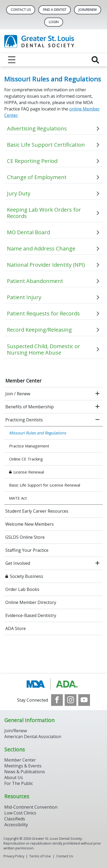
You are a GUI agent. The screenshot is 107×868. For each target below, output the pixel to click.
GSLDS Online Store (25, 537)
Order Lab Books (22, 589)
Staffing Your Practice (27, 550)
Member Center (23, 381)
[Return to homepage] (53, 41)
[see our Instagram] (71, 700)
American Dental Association (33, 737)
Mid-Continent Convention (31, 807)
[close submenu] (97, 420)
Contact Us (21, 10)
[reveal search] (95, 60)
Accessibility (16, 825)
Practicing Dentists (24, 420)
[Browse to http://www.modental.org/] (54, 684)
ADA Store (16, 628)
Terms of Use (40, 856)
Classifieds (15, 819)
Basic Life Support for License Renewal (45, 485)
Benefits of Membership (30, 407)
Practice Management (29, 446)
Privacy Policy (14, 856)
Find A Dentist (55, 10)
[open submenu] (97, 394)
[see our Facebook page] (57, 700)
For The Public (19, 783)
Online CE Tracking (26, 459)
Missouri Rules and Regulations (38, 433)
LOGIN (54, 22)
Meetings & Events (23, 766)
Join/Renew (88, 10)
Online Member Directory (31, 602)
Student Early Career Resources (37, 511)
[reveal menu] (12, 60)
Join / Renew (18, 394)
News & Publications (25, 772)
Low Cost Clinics (20, 813)
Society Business (26, 576)
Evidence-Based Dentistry (31, 615)
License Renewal (29, 472)
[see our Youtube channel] (84, 700)
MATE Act (18, 498)
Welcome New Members (30, 524)
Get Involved (18, 563)
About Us (14, 778)
